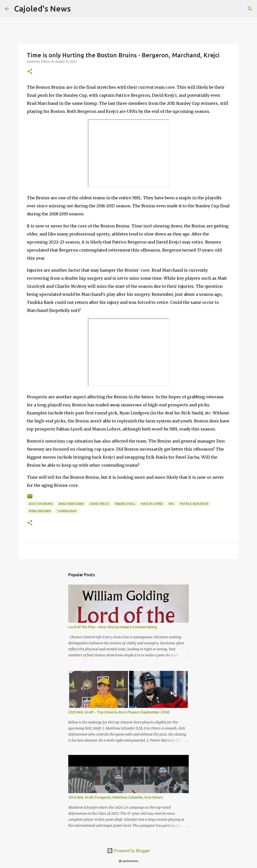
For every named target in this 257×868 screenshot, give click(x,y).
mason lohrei (152, 504)
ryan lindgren (40, 511)
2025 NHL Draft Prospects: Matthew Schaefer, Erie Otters (115, 797)
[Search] (78, 9)
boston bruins (41, 504)
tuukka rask (67, 511)
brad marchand (71, 504)
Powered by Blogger (128, 851)
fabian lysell (125, 504)
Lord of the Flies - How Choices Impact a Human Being (113, 627)
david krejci (100, 504)
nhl (171, 504)
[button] (30, 72)
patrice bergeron (194, 504)
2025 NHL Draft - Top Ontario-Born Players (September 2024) (119, 712)
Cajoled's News (42, 9)
